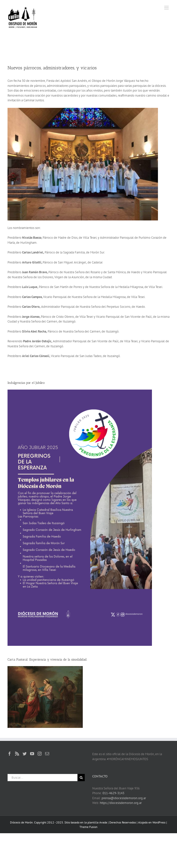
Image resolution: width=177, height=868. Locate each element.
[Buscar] (81, 778)
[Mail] (47, 754)
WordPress (159, 822)
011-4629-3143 (113, 793)
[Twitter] (25, 754)
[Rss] (17, 754)
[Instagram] (40, 754)
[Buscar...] (42, 778)
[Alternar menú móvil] (167, 8)
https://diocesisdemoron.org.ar (121, 803)
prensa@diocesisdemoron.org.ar (124, 798)
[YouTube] (32, 754)
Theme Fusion (88, 827)
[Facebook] (10, 754)
